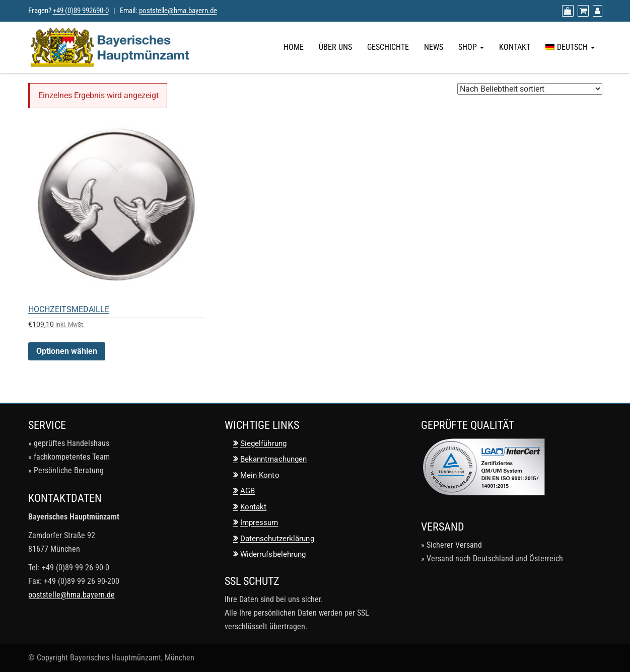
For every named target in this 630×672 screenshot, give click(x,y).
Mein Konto (260, 475)
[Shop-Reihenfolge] (530, 89)
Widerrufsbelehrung (273, 554)
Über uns (335, 47)
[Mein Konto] (596, 11)
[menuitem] (570, 47)
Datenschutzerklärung (277, 539)
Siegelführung (263, 443)
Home (294, 47)
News (434, 47)
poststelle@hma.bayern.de (178, 11)
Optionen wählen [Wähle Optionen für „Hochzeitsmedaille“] (67, 351)
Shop (471, 47)
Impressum (259, 522)
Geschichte (388, 47)
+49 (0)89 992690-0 (81, 11)
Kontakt (515, 47)
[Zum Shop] (567, 11)
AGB (248, 491)
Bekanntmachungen (274, 459)
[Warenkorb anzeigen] (582, 11)
